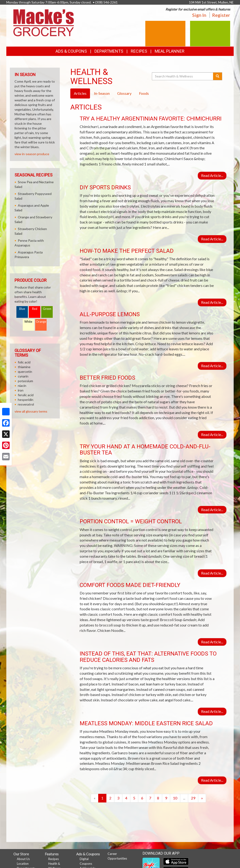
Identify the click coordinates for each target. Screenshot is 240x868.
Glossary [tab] (124, 93)
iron (21, 390)
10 (175, 798)
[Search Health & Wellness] (183, 76)
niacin (22, 386)
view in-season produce (32, 154)
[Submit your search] (218, 76)
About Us (23, 859)
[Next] (202, 798)
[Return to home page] (44, 22)
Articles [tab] (80, 93)
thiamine (24, 367)
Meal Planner (170, 51)
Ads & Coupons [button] (71, 51)
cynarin (23, 376)
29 (193, 798)
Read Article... (212, 175)
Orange (41, 322)
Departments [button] (109, 51)
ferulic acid (26, 395)
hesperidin (26, 400)
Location (23, 864)
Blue (22, 309)
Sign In (199, 15)
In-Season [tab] (102, 93)
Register (221, 15)
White (28, 322)
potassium (25, 381)
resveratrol (26, 404)
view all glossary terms (31, 411)
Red (35, 309)
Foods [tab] (144, 93)
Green (47, 309)
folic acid (24, 362)
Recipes (139, 51)
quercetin (25, 372)
